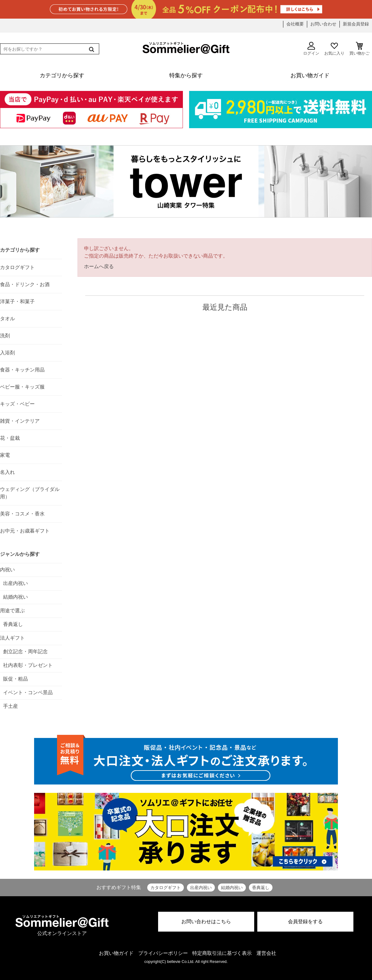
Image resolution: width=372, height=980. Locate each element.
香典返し (261, 888)
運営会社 (266, 953)
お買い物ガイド (116, 953)
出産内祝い (201, 888)
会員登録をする (305, 922)
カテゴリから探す (20, 250)
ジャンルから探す (20, 554)
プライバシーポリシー (163, 953)
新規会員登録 (356, 24)
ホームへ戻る (99, 266)
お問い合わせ (323, 24)
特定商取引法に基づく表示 (222, 953)
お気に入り (334, 49)
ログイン (311, 49)
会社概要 (295, 24)
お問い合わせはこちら (206, 922)
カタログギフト (166, 888)
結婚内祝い (232, 888)
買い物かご (359, 49)
